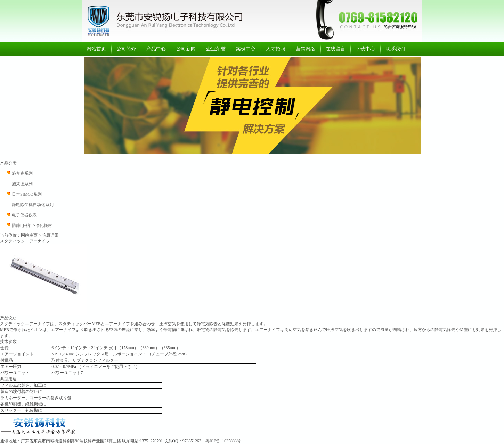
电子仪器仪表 (24, 215)
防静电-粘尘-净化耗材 (32, 225)
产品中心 (156, 49)
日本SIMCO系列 (27, 194)
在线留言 (335, 49)
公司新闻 (186, 49)
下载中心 (365, 49)
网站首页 (96, 49)
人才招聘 (276, 49)
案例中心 (246, 49)
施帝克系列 (22, 173)
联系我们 (395, 49)
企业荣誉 (216, 49)
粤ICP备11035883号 (223, 441)
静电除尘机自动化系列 (33, 205)
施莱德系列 (22, 184)
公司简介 (126, 49)
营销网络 (306, 49)
